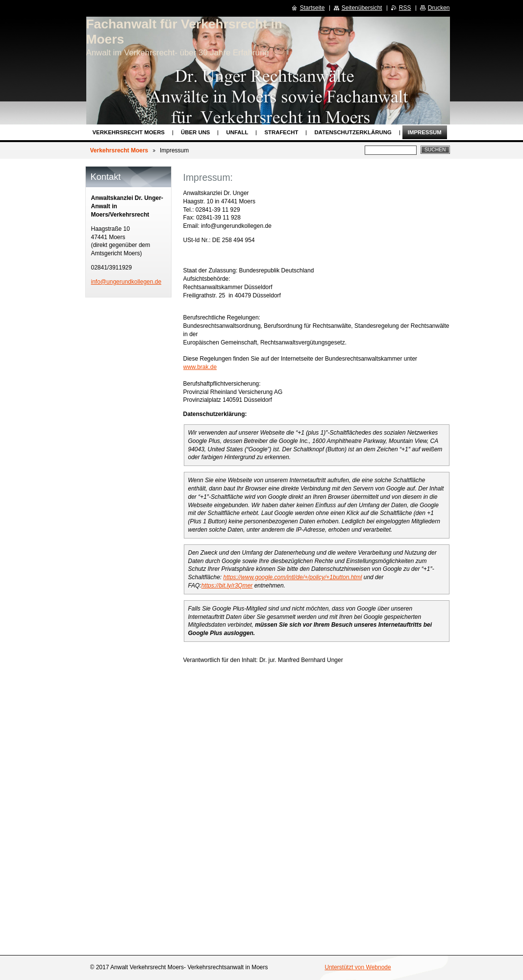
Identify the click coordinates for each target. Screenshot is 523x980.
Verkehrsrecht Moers (129, 132)
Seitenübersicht (362, 8)
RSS (405, 8)
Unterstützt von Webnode (358, 967)
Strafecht (281, 132)
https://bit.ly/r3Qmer (227, 586)
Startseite (312, 8)
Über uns (196, 132)
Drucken (439, 8)
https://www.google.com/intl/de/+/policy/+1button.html (293, 577)
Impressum (425, 132)
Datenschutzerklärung (353, 132)
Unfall (237, 132)
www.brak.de (200, 367)
